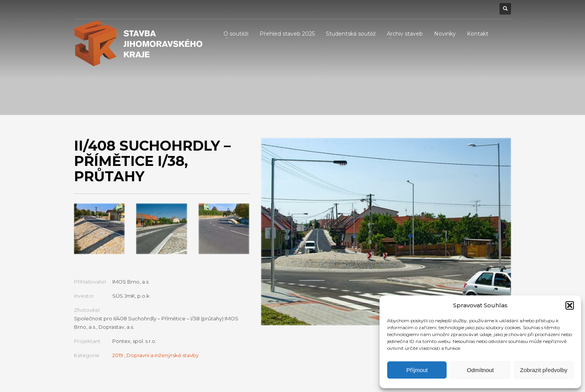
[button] (570, 305)
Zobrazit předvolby (544, 370)
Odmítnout (480, 370)
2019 (118, 355)
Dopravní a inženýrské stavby (163, 355)
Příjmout (417, 370)
